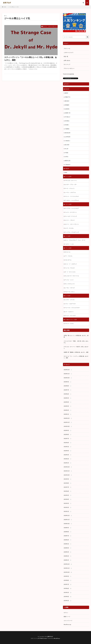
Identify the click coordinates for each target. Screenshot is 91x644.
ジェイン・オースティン (71, 212)
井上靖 (67, 149)
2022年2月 (68, 459)
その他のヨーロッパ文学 (71, 320)
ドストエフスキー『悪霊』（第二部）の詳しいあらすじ (76, 342)
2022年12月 (68, 418)
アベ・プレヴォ (69, 256)
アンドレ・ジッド (69, 280)
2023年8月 (68, 386)
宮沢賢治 (67, 121)
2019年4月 (68, 597)
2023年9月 (68, 382)
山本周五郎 (68, 137)
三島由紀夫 (68, 165)
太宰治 (67, 157)
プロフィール (67, 49)
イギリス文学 (68, 204)
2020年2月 (68, 556)
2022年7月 (68, 439)
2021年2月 (68, 507)
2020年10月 (68, 524)
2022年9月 (68, 431)
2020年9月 (68, 528)
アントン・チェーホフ (70, 316)
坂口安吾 (67, 145)
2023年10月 (68, 378)
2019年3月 (68, 601)
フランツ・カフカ (69, 324)
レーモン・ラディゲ (70, 288)
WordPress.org (67, 624)
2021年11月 (68, 471)
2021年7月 (68, 487)
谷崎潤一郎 (68, 113)
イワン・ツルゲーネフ (70, 304)
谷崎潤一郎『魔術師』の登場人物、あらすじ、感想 (76, 352)
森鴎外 (67, 93)
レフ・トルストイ (69, 312)
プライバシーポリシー (69, 68)
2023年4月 (68, 402)
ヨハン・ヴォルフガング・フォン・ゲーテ (75, 240)
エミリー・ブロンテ (70, 220)
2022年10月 (68, 426)
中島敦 (67, 153)
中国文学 (67, 169)
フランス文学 (68, 248)
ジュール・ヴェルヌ (70, 268)
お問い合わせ (67, 60)
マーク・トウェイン (70, 188)
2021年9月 (68, 479)
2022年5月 (68, 447)
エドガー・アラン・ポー (71, 184)
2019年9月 (68, 576)
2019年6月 (68, 589)
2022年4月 (68, 451)
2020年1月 (68, 560)
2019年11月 (68, 568)
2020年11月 (68, 520)
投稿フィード (67, 617)
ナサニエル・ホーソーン (71, 180)
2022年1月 (68, 463)
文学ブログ (50, 637)
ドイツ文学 (68, 236)
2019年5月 (68, 593)
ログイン (66, 613)
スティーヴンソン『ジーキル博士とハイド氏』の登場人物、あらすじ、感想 (31, 59)
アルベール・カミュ (70, 292)
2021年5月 (68, 495)
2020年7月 (68, 536)
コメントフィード (68, 620)
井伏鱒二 (67, 125)
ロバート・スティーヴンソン (50, 26)
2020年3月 (68, 552)
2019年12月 (68, 564)
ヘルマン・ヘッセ (69, 244)
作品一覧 (66, 56)
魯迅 (66, 172)
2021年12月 (68, 467)
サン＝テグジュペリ (70, 284)
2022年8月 (68, 435)
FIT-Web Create (43, 638)
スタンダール (68, 260)
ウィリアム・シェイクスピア (72, 208)
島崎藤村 (67, 105)
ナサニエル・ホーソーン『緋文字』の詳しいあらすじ (76, 347)
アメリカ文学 (68, 176)
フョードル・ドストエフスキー (72, 308)
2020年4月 (68, 548)
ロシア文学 (68, 296)
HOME (5, 7)
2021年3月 (68, 503)
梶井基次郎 (68, 133)
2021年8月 (68, 483)
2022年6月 (68, 443)
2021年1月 (68, 512)
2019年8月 (68, 580)
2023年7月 (68, 390)
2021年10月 (68, 475)
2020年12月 (68, 516)
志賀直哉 (67, 109)
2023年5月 (68, 398)
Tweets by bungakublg (68, 74)
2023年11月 (68, 374)
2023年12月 (68, 370)
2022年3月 (68, 455)
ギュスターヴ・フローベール (72, 276)
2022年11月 (68, 422)
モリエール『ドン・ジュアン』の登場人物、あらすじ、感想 (76, 357)
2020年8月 (68, 532)
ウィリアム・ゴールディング (72, 232)
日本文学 (67, 89)
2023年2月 (68, 410)
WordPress (57, 638)
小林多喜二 (68, 141)
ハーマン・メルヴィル (70, 192)
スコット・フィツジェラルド (72, 196)
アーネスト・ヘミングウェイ (72, 200)
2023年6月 (68, 394)
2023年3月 (68, 406)
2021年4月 (68, 499)
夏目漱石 (67, 101)
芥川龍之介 (68, 117)
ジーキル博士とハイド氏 (13, 7)
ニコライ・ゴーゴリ (70, 300)
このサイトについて (69, 52)
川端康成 (67, 129)
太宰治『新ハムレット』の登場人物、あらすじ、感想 (76, 336)
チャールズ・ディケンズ (71, 216)
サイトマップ (67, 64)
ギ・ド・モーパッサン (70, 272)
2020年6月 (68, 540)
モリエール (68, 252)
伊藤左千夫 (68, 97)
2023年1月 (68, 414)
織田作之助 (68, 161)
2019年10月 (68, 572)
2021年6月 (68, 491)
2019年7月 (68, 584)
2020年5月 (68, 544)
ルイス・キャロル (69, 228)
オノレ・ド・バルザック (71, 264)
